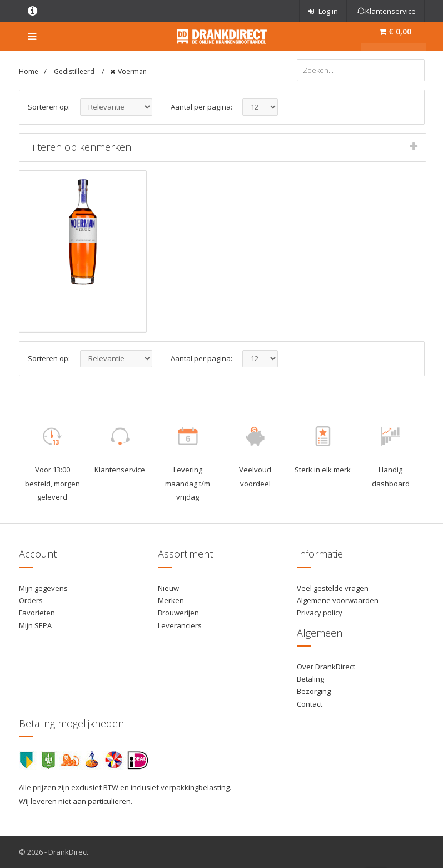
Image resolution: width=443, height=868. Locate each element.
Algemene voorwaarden (338, 600)
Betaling (310, 679)
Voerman (132, 71)
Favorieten (37, 613)
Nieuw (168, 588)
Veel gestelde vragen (333, 588)
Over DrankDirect (326, 667)
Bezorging (314, 691)
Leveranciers (180, 625)
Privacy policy (320, 613)
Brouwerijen (178, 613)
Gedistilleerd (75, 71)
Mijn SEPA (35, 625)
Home (29, 71)
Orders (31, 600)
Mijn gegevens (43, 588)
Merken (171, 600)
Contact (310, 704)
